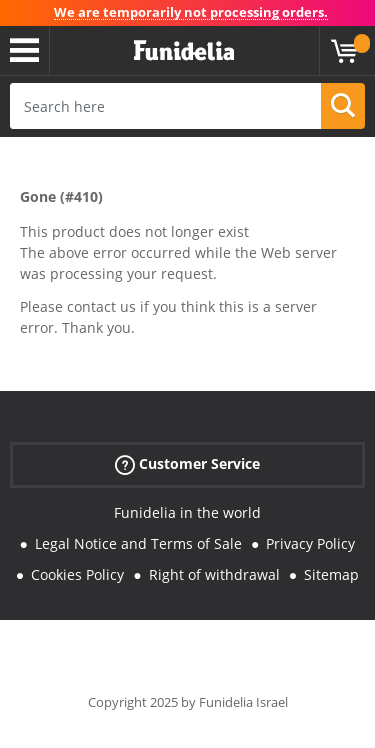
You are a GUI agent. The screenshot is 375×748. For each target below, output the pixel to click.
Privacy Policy (310, 543)
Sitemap (331, 574)
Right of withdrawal (214, 574)
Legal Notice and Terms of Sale (138, 543)
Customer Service (187, 464)
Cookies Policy (77, 574)
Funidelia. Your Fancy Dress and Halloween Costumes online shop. (184, 51)
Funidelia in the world (187, 512)
